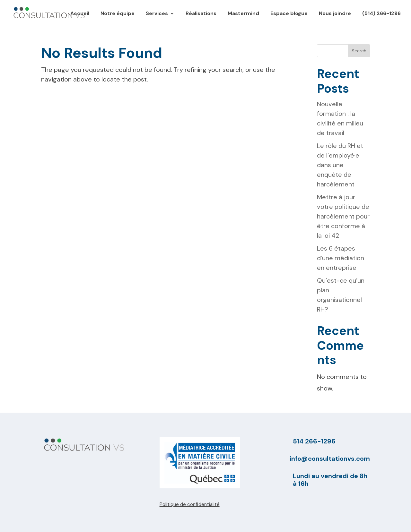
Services (157, 14)
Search (359, 51)
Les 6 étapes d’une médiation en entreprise (341, 258)
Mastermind (243, 14)
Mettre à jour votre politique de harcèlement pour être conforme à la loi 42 (343, 216)
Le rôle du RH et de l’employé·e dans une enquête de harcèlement (340, 165)
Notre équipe (118, 14)
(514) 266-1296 (381, 14)
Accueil (80, 14)
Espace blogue (289, 14)
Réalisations (201, 14)
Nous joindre (335, 14)
